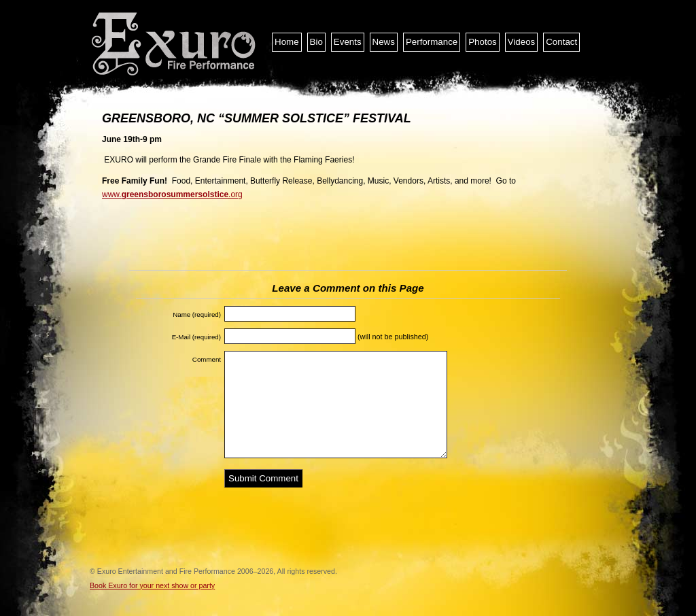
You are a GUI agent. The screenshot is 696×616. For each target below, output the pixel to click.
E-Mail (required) (196, 337)
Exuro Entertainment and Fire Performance (175, 44)
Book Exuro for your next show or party (152, 585)
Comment (207, 359)
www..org (172, 194)
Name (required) (197, 314)
